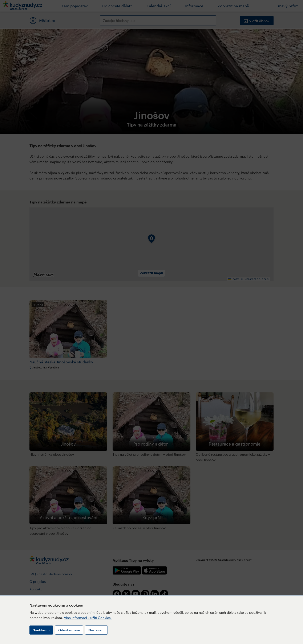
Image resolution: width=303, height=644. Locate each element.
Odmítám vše (69, 630)
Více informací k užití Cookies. (88, 618)
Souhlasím (41, 630)
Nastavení (96, 630)
